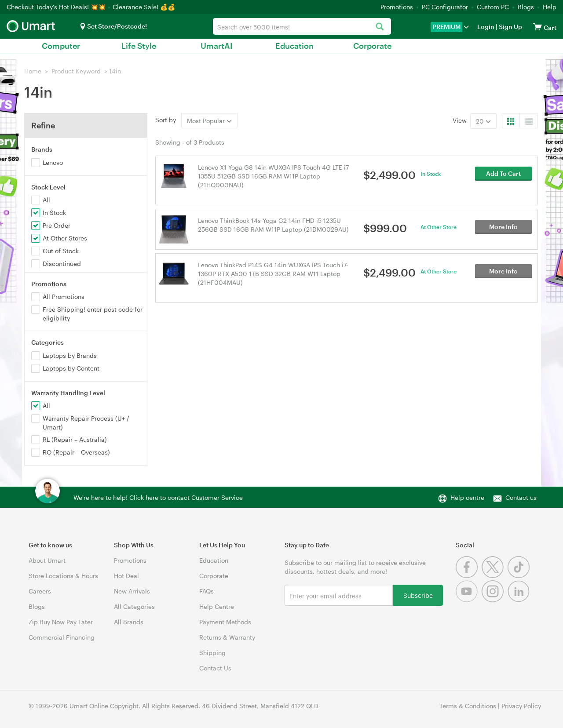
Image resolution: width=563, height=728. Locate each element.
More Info (503, 229)
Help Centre (217, 606)
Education (294, 46)
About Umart (47, 560)
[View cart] (537, 27)
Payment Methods (225, 622)
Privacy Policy (521, 706)
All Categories (134, 606)
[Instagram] (495, 600)
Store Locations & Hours (63, 576)
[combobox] (302, 26)
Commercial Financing (62, 637)
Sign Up (510, 27)
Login (486, 27)
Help (550, 7)
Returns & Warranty (227, 637)
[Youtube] (469, 600)
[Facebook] (469, 576)
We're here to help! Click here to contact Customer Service (158, 497)
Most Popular (209, 121)
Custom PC (493, 7)
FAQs (207, 591)
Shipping (212, 653)
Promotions (397, 7)
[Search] (380, 27)
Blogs (526, 7)
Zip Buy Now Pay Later (61, 622)
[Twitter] (495, 576)
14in (115, 71)
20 (483, 121)
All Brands (129, 622)
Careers (40, 591)
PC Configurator (445, 7)
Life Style (139, 46)
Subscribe (418, 595)
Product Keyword (76, 71)
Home (33, 71)
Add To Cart (503, 176)
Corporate (372, 46)
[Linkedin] (520, 600)
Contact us (521, 497)
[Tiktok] (520, 576)
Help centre (467, 497)
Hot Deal (126, 576)
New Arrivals (132, 591)
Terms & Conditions (468, 706)
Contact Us (215, 668)
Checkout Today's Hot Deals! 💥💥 (57, 7)
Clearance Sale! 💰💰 (144, 7)
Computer (61, 46)
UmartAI (217, 46)
